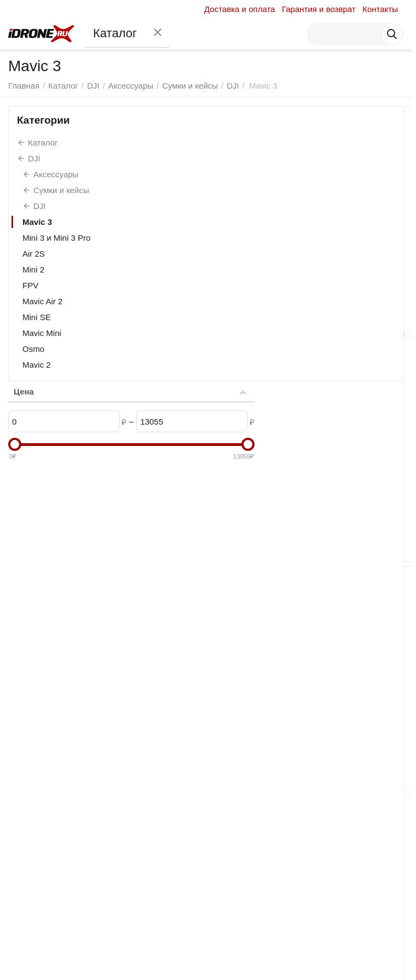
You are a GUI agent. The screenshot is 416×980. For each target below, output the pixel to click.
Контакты (380, 9)
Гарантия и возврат (319, 9)
